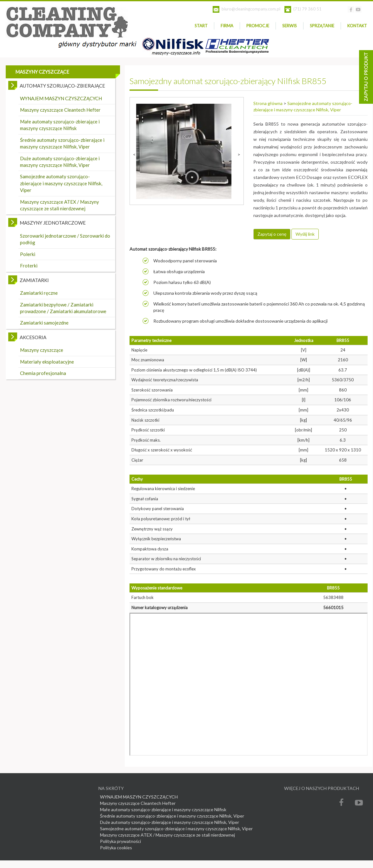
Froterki (29, 266)
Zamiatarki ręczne (39, 293)
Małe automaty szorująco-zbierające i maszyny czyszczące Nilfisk (60, 125)
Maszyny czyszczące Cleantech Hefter (60, 110)
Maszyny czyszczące (42, 350)
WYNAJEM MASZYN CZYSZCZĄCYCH (61, 98)
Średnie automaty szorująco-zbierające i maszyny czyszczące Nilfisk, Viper (62, 143)
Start (201, 26)
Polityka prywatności (120, 841)
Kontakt (357, 26)
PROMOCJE (258, 26)
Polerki (28, 254)
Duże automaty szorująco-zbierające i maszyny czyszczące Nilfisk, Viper (60, 162)
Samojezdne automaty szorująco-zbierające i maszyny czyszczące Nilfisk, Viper (61, 183)
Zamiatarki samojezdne (44, 323)
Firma (227, 26)
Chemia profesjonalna (43, 373)
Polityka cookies (116, 848)
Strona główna (268, 103)
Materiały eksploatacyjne (47, 362)
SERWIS (290, 26)
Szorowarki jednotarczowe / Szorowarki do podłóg (65, 239)
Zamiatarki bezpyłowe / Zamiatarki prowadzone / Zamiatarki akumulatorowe (63, 308)
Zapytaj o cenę (272, 234)
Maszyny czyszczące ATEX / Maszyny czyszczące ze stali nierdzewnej (60, 205)
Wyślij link (305, 234)
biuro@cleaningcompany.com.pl (251, 9)
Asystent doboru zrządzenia (366, 77)
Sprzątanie (322, 26)
